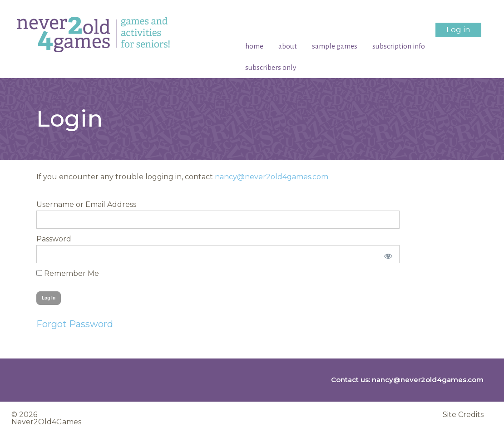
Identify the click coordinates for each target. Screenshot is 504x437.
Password (54, 239)
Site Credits (463, 415)
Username (55, 204)
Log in (458, 29)
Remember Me (68, 273)
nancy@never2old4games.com (272, 177)
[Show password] (387, 254)
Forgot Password (75, 324)
